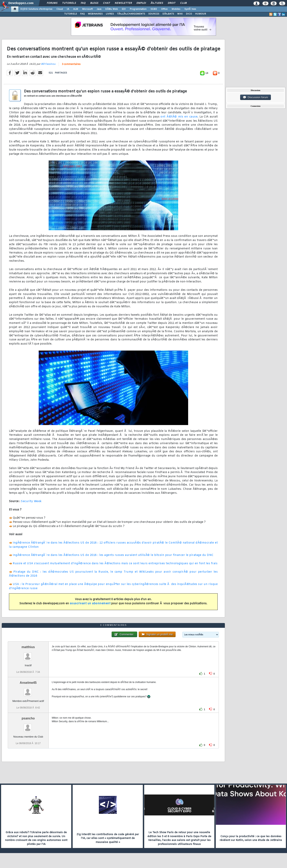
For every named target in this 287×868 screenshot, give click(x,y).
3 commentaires (71, 64)
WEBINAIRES (95, 14)
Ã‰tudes (157, 3)
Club (183, 3)
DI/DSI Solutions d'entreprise (36, 9)
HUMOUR (201, 14)
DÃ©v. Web (112, 9)
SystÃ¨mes (190, 9)
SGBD (154, 9)
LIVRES (110, 14)
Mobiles (176, 9)
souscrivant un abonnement (90, 604)
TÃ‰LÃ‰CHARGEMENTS (131, 14)
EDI (124, 9)
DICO (189, 14)
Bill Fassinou (48, 64)
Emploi (141, 3)
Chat (107, 3)
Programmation (138, 9)
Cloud (60, 9)
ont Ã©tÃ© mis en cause (179, 117)
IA (68, 9)
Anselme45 (28, 683)
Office (164, 9)
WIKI (180, 14)
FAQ (83, 3)
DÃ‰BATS (168, 14)
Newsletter (123, 3)
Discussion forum (256, 97)
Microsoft (87, 9)
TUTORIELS (71, 14)
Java (99, 9)
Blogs (94, 3)
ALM (76, 9)
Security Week (31, 501)
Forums (52, 3)
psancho (28, 718)
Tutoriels (69, 3)
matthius (28, 647)
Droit (172, 3)
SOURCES (154, 14)
